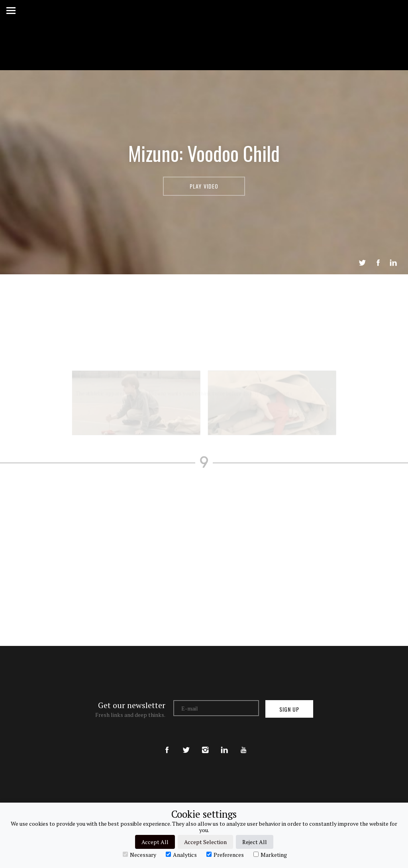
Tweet (362, 263)
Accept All (155, 842)
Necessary (139, 854)
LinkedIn (393, 263)
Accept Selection (205, 842)
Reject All (255, 842)
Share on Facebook (378, 263)
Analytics (181, 854)
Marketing (270, 854)
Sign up (289, 709)
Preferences (225, 854)
